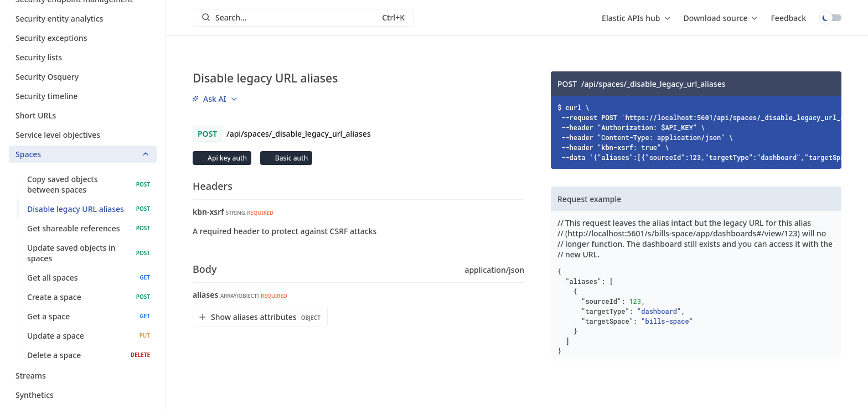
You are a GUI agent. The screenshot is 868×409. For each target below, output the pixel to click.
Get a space (89, 316)
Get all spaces (89, 278)
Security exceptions (83, 38)
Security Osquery (83, 77)
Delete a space (89, 355)
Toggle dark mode (830, 18)
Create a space (89, 297)
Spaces (83, 154)
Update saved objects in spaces (89, 253)
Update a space (89, 336)
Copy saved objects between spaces (89, 184)
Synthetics (83, 395)
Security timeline (83, 96)
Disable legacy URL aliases (89, 209)
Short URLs (83, 115)
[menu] (636, 18)
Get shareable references (89, 228)
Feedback (788, 18)
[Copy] (829, 84)
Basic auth (291, 158)
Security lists (83, 57)
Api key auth (226, 158)
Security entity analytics (83, 19)
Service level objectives (83, 135)
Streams (83, 376)
